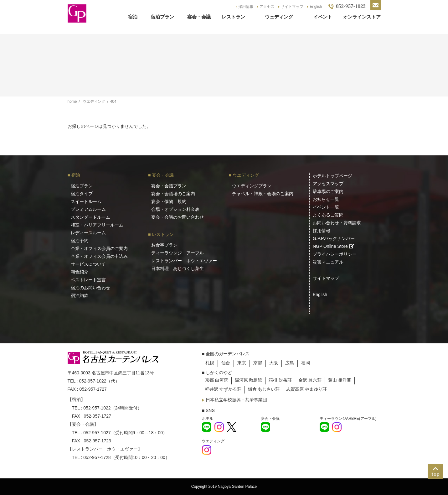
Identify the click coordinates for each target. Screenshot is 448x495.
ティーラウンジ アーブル (178, 253)
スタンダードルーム (90, 217)
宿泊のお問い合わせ (90, 288)
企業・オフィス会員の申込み (99, 256)
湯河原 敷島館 (249, 380)
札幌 (210, 363)
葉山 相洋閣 (340, 380)
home (72, 102)
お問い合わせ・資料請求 (337, 223)
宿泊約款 (80, 295)
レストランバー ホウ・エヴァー (184, 261)
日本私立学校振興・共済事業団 (234, 400)
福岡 (306, 363)
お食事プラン (164, 245)
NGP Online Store (333, 246)
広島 (290, 363)
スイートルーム (86, 201)
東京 (242, 363)
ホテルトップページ (332, 176)
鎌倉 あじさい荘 (264, 389)
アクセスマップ (328, 184)
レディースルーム (88, 233)
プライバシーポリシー (335, 254)
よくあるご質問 (328, 215)
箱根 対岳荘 (280, 380)
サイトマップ (292, 7)
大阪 (274, 363)
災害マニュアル (328, 262)
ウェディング (279, 17)
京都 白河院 (217, 380)
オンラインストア (362, 17)
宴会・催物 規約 (169, 201)
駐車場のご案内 (328, 191)
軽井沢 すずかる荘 (223, 389)
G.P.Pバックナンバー (334, 238)
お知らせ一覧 (326, 199)
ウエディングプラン (252, 186)
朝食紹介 (80, 272)
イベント (323, 17)
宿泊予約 (80, 241)
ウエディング (246, 175)
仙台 (226, 363)
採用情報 (246, 7)
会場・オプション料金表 (175, 209)
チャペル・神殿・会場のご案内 (263, 194)
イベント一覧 (326, 207)
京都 (258, 363)
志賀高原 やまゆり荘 (306, 389)
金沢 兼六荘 (310, 380)
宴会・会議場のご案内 (173, 194)
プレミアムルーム (88, 209)
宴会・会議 (199, 17)
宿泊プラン (162, 17)
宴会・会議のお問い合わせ (178, 217)
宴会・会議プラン (169, 186)
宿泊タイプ (82, 194)
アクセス (267, 7)
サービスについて (88, 264)
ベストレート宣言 (88, 280)
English (316, 7)
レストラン (233, 17)
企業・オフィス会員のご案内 (99, 248)
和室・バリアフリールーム (97, 225)
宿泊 (133, 17)
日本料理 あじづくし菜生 (178, 268)
